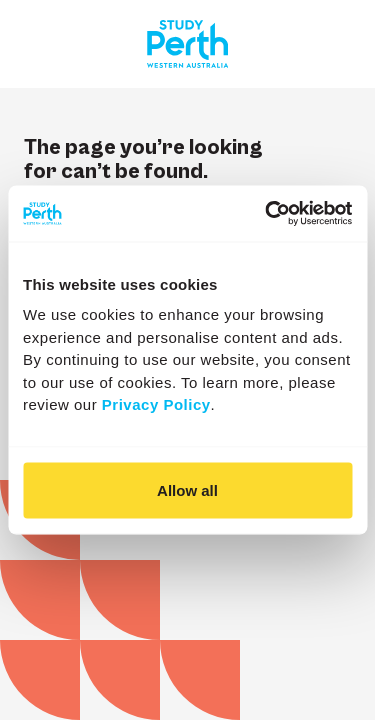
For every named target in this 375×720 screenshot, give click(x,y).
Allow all (187, 489)
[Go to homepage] (187, 44)
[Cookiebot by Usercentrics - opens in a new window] (267, 214)
